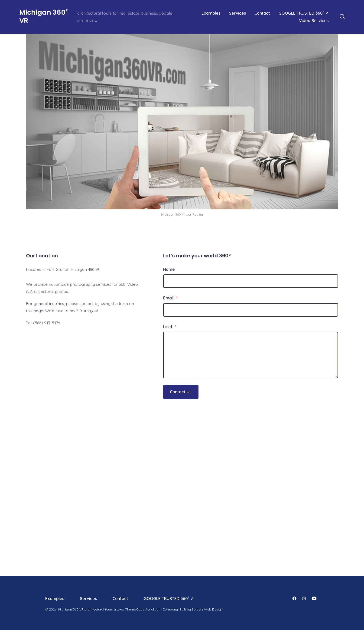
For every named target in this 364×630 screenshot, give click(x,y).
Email (170, 298)
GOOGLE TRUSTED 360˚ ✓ (304, 13)
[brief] (251, 355)
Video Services (314, 20)
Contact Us (181, 392)
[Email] (251, 310)
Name (169, 269)
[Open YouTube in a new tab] (314, 598)
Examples (211, 13)
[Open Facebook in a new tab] (294, 598)
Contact (262, 13)
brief (170, 327)
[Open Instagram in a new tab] (304, 598)
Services (237, 13)
